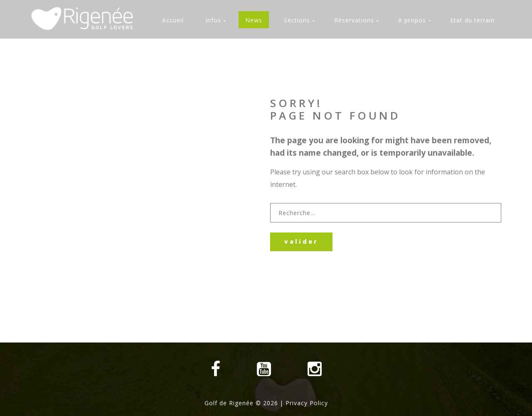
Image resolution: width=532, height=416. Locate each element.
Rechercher (270, 203)
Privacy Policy (307, 403)
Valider (301, 241)
